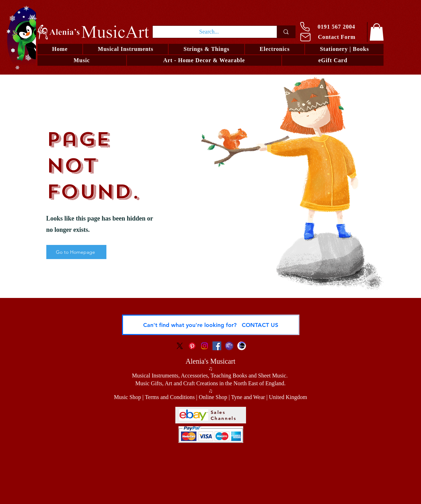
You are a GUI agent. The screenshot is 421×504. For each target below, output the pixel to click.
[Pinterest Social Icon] (192, 346)
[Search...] (209, 32)
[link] (377, 32)
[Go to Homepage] (76, 252)
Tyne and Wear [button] (248, 397)
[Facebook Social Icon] (217, 346)
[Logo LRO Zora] (229, 346)
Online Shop (213, 397)
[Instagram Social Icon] (204, 346)
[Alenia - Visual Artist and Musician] (242, 346)
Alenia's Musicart (210, 361)
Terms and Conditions (170, 397)
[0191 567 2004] (331, 27)
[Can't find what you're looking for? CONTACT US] (211, 325)
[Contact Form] (331, 37)
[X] (180, 346)
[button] (206, 49)
